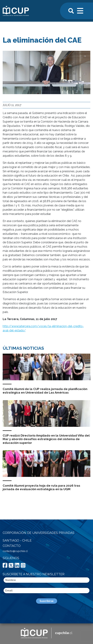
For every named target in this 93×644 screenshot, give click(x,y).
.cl (64, 633)
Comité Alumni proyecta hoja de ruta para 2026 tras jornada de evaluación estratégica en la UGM (41, 487)
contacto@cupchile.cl (15, 551)
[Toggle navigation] (80, 10)
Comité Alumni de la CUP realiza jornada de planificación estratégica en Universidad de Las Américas (45, 391)
